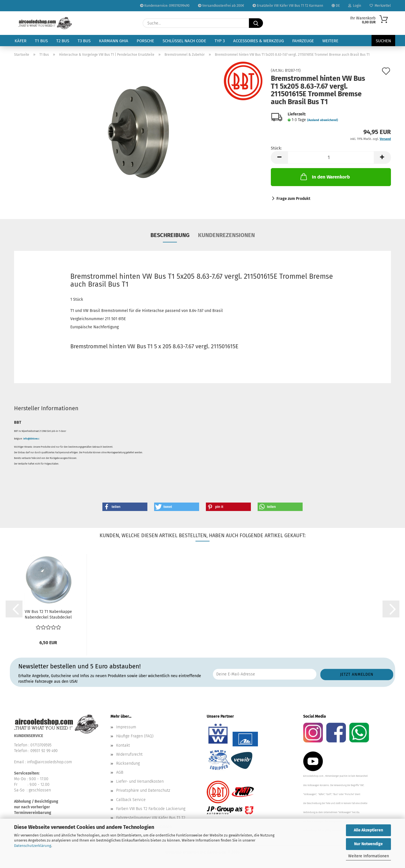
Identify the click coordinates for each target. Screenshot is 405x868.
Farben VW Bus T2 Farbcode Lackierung (151, 809)
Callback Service (131, 800)
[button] (279, 158)
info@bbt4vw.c (31, 439)
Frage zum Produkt (293, 199)
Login (355, 6)
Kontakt (123, 745)
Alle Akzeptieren (368, 830)
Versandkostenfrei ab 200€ (221, 6)
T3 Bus (84, 41)
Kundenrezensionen (226, 235)
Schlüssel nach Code (184, 41)
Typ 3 (220, 41)
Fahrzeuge (303, 41)
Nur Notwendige (368, 844)
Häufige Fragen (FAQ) (135, 736)
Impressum (126, 727)
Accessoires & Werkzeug (258, 41)
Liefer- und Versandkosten (140, 781)
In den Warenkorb (325, 177)
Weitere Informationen (369, 856)
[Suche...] (256, 23)
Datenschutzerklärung (33, 846)
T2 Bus (63, 41)
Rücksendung (128, 763)
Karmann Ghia (114, 41)
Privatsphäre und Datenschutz (143, 790)
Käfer (21, 41)
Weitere (330, 41)
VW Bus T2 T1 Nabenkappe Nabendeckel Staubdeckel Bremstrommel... (48, 615)
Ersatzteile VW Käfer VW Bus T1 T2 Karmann (288, 6)
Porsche (145, 41)
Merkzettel (380, 6)
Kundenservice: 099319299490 (165, 6)
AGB (120, 772)
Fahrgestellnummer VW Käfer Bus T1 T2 (151, 818)
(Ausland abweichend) (323, 120)
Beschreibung (170, 235)
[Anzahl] (331, 158)
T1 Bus (41, 41)
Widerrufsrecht (129, 754)
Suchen (383, 41)
